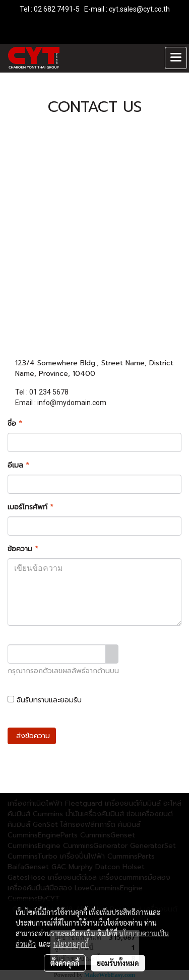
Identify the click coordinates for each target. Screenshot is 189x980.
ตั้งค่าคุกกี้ (65, 963)
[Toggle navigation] (176, 58)
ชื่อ (15, 423)
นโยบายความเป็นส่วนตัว (121, 700)
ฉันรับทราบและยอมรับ (82, 700)
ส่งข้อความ (32, 736)
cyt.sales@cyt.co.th (139, 9)
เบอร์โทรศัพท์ (30, 507)
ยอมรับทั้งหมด (118, 963)
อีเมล (18, 465)
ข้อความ (23, 549)
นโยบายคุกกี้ (71, 944)
